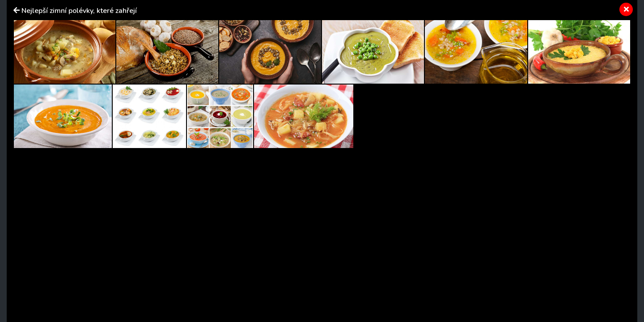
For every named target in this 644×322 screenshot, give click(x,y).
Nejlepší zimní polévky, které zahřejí (79, 11)
